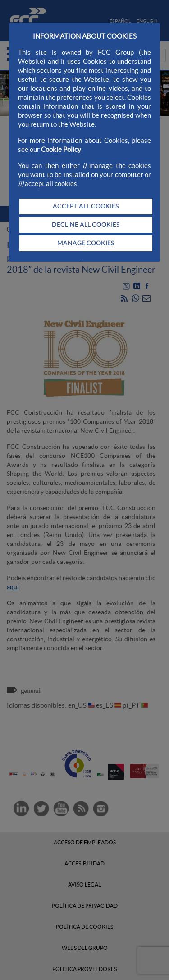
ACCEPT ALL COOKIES (86, 206)
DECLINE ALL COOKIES (86, 225)
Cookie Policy (61, 149)
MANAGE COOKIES (86, 243)
